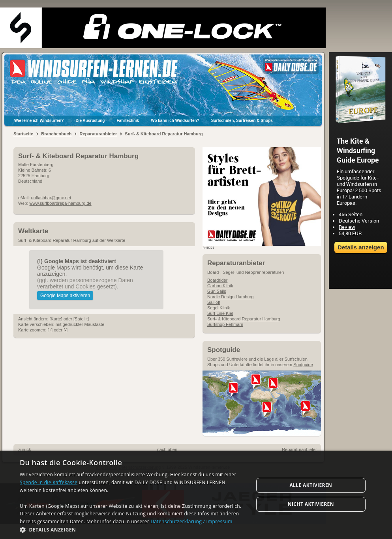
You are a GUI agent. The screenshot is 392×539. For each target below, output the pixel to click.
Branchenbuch (56, 134)
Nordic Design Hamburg (230, 297)
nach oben (167, 449)
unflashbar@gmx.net (51, 198)
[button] (133, 529)
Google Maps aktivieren (65, 296)
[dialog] (196, 495)
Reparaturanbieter (98, 134)
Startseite (23, 134)
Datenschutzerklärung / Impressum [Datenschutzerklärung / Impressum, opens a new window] (191, 521)
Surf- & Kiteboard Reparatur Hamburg (244, 319)
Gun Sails (217, 291)
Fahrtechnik (128, 121)
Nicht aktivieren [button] (311, 504)
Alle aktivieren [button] (311, 485)
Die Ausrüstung (90, 121)
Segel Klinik (219, 308)
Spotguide (303, 365)
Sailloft (214, 302)
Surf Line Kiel (220, 313)
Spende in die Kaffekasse (49, 482)
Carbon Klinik (220, 286)
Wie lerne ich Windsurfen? (39, 121)
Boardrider (217, 280)
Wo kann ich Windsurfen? (175, 121)
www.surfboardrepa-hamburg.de (61, 203)
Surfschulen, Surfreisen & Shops (242, 121)
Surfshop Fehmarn (225, 324)
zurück (24, 449)
